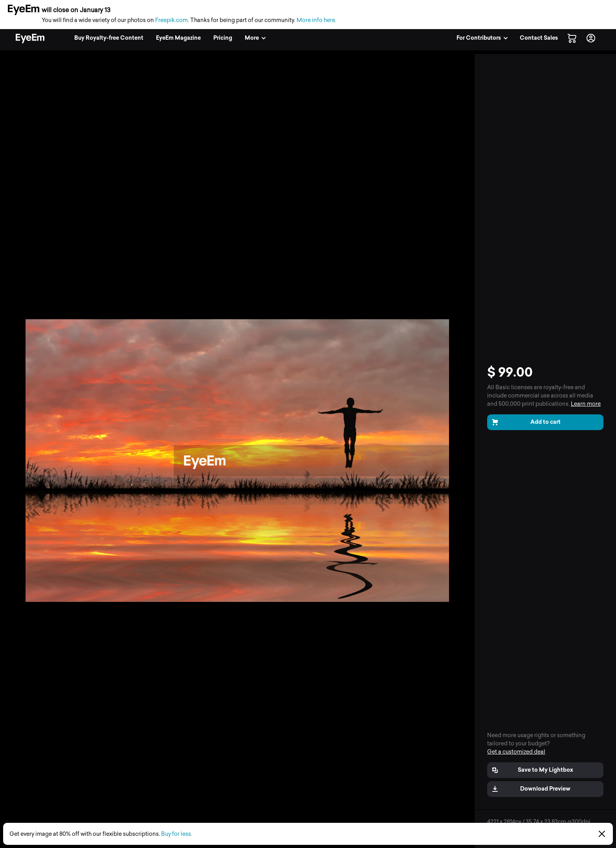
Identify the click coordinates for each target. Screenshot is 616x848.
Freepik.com (171, 20)
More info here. (316, 20)
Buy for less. (177, 834)
